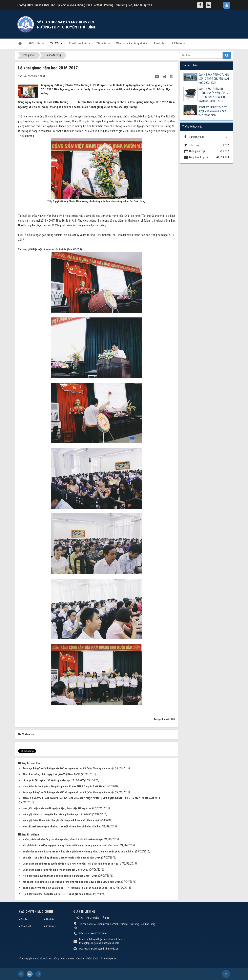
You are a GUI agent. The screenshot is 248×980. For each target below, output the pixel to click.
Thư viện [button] (103, 45)
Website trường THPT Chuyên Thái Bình (63, 959)
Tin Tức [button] (56, 45)
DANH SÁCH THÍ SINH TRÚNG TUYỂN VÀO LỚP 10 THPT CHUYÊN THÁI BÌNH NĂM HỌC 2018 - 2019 (213, 95)
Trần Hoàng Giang (108, 959)
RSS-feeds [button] (179, 43)
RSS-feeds (51, 926)
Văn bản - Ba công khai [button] (132, 45)
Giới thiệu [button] (36, 45)
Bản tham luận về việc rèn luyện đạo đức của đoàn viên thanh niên (213, 111)
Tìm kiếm (50, 919)
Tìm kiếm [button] (160, 43)
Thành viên (27, 926)
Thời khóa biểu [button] (79, 45)
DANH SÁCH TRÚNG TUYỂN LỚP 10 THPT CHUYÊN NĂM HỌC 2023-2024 (214, 79)
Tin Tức (25, 919)
